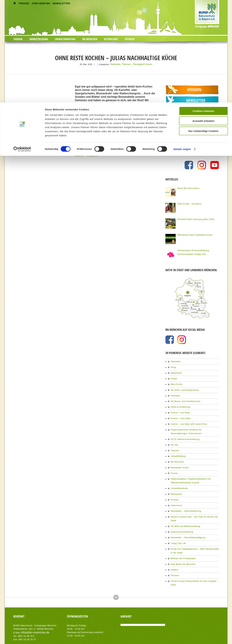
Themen (18, 39)
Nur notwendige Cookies (203, 192)
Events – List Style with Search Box (187, 419)
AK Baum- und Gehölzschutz (184, 397)
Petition (174, 551)
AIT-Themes (41, 632)
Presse (174, 464)
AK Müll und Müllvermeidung (184, 510)
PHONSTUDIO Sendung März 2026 (194, 218)
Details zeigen (182, 211)
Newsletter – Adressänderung (184, 500)
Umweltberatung (65, 39)
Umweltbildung (39, 39)
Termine (174, 556)
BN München (90, 39)
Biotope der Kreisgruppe (182, 540)
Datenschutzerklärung (181, 516)
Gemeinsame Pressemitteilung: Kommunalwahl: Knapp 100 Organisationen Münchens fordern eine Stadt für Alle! (197, 251)
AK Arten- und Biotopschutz (183, 387)
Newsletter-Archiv (179, 459)
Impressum (176, 494)
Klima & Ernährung (179, 403)
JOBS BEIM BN (41, 3)
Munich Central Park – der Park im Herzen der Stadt (194, 505)
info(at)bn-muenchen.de (33, 608)
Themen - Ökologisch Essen (136, 64)
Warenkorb (176, 371)
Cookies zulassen (203, 172)
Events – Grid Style (180, 413)
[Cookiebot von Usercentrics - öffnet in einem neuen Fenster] (22, 211)
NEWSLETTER (61, 3)
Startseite (118, 64)
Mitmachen (111, 39)
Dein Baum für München (182, 545)
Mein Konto (176, 382)
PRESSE (24, 3)
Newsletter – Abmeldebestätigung (186, 521)
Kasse (174, 376)
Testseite (175, 392)
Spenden (130, 39)
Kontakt (174, 489)
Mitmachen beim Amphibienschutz (193, 234)
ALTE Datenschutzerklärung (183, 433)
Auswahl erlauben (203, 182)
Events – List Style (179, 408)
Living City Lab (177, 526)
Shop (173, 366)
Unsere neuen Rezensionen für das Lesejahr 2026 (194, 561)
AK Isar (174, 438)
